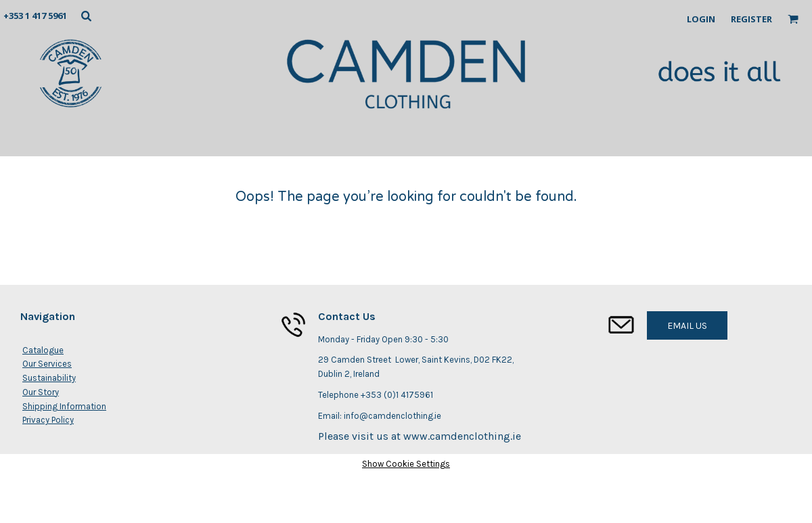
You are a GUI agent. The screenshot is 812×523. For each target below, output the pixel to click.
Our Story (41, 392)
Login (701, 19)
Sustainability (49, 378)
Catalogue (43, 350)
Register (751, 19)
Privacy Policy (48, 420)
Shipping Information (64, 406)
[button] (86, 16)
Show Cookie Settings (406, 464)
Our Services (47, 364)
